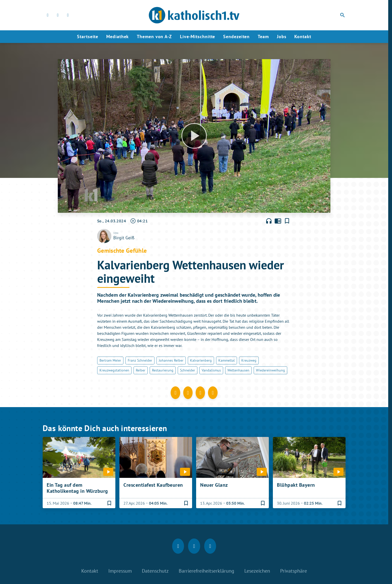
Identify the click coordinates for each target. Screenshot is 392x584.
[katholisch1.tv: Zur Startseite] (194, 15)
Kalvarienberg (201, 360)
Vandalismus (211, 370)
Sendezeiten (236, 37)
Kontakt (303, 37)
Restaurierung (163, 370)
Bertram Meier (110, 360)
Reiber (141, 370)
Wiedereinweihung (270, 370)
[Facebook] (48, 15)
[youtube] (68, 15)
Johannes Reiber (171, 360)
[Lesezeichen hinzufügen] (287, 221)
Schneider (188, 370)
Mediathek (117, 37)
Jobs (282, 37)
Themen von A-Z (154, 37)
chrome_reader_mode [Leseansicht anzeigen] (278, 221)
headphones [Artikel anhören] (269, 221)
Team (263, 37)
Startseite (88, 37)
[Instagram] (58, 15)
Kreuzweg (249, 360)
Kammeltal (227, 360)
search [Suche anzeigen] (343, 15)
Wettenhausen (238, 370)
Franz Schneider (140, 360)
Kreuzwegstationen (114, 370)
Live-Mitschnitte (198, 37)
